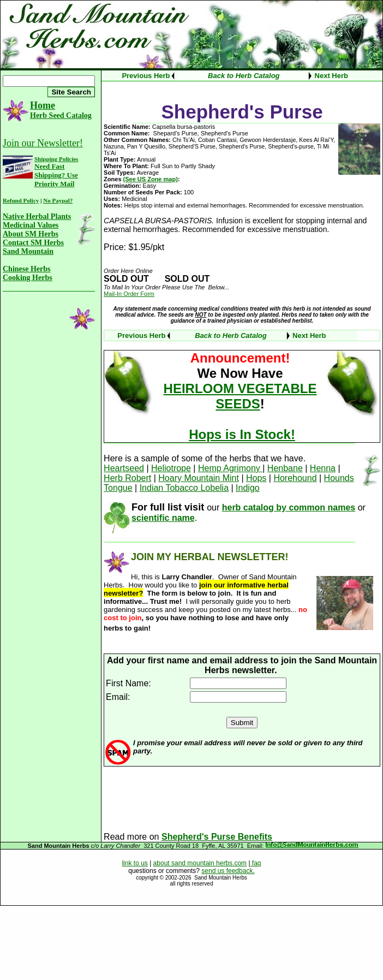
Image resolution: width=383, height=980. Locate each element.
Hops (256, 478)
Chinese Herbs (27, 269)
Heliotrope (171, 468)
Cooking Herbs (28, 278)
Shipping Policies (56, 159)
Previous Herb (146, 76)
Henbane (285, 468)
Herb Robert (127, 478)
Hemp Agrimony (230, 468)
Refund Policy (21, 200)
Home (43, 105)
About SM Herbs (31, 234)
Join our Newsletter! (43, 143)
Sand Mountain (28, 251)
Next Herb (331, 76)
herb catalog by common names (289, 507)
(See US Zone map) (151, 179)
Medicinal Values (31, 225)
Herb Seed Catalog (61, 115)
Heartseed (124, 468)
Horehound (295, 478)
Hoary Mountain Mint (199, 478)
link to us (134, 863)
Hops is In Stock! (242, 434)
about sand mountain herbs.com (200, 863)
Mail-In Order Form (129, 294)
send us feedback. (228, 871)
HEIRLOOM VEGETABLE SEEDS (240, 396)
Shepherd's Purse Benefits (217, 837)
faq (256, 863)
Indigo (248, 488)
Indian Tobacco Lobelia (184, 488)
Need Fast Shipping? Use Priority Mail (56, 175)
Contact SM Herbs (33, 243)
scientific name (163, 518)
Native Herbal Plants (37, 216)
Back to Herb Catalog (244, 76)
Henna (323, 468)
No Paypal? (58, 200)
